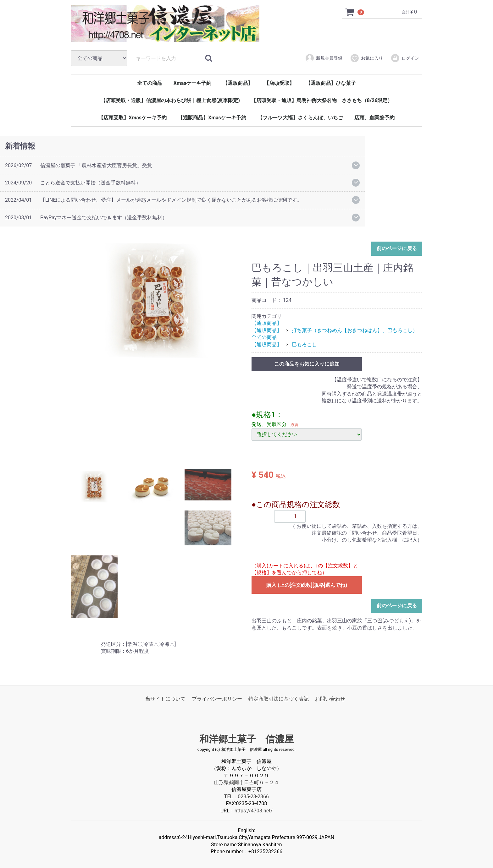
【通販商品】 (238, 83)
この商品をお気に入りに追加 (307, 364)
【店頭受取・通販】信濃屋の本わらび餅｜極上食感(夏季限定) (170, 100)
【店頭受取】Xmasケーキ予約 (133, 118)
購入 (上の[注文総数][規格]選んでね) (307, 585)
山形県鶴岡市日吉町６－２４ (246, 782)
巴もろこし (304, 344)
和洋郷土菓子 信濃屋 (246, 739)
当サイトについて (165, 699)
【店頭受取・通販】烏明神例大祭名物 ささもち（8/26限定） (322, 100)
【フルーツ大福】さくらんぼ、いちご (300, 118)
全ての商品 (150, 83)
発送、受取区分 (269, 425)
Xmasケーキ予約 (193, 83)
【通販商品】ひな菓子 (331, 83)
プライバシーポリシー (217, 699)
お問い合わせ (330, 699)
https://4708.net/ (254, 811)
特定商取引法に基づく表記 (279, 699)
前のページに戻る (397, 249)
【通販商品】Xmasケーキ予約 (212, 118)
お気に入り (366, 58)
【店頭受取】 (279, 83)
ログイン (405, 58)
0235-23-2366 (253, 797)
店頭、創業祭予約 (374, 118)
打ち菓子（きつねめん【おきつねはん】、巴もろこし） (355, 330)
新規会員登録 (324, 58)
